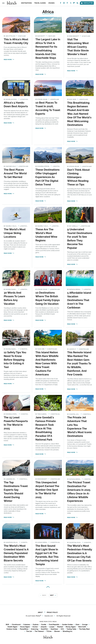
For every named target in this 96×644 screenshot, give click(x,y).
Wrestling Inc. (68, 631)
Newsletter (87, 3)
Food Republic (54, 625)
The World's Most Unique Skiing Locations (15, 233)
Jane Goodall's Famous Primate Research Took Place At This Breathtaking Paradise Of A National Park (46, 429)
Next (52, 595)
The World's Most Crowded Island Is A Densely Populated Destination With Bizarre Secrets (16, 553)
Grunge (85, 625)
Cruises (51, 3)
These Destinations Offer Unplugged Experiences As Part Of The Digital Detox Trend (47, 177)
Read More (8, 60)
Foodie (44, 625)
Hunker (35, 627)
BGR (7, 625)
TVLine (49, 631)
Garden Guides (67, 625)
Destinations (26, 3)
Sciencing (35, 629)
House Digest (25, 627)
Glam (77, 625)
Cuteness (27, 625)
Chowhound (16, 625)
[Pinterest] (67, 3)
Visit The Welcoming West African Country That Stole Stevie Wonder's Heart (78, 47)
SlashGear (54, 629)
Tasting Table (71, 629)
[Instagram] (64, 3)
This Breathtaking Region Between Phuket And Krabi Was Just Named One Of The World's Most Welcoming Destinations (79, 114)
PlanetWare (24, 629)
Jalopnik (44, 627)
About (40, 612)
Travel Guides (40, 3)
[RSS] (77, 3)
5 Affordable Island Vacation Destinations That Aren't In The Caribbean (79, 300)
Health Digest (12, 627)
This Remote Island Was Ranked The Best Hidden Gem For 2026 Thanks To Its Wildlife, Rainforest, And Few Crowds (79, 363)
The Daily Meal (84, 629)
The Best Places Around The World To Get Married (15, 173)
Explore (36, 625)
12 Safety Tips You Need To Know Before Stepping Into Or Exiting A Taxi (15, 360)
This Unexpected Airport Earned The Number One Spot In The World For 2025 (47, 490)
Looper (52, 627)
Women (57, 631)
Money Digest (71, 627)
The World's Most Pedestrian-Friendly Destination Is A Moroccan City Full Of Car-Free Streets (80, 553)
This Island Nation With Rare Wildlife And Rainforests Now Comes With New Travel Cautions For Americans (47, 363)
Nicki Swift (82, 627)
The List (29, 631)
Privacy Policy (52, 612)
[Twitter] (71, 3)
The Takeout (39, 631)
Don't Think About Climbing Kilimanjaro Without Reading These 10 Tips (78, 177)
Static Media (36, 616)
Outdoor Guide (12, 629)
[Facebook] (61, 3)
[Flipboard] (74, 3)
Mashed (60, 627)
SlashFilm (44, 629)
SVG (62, 629)
